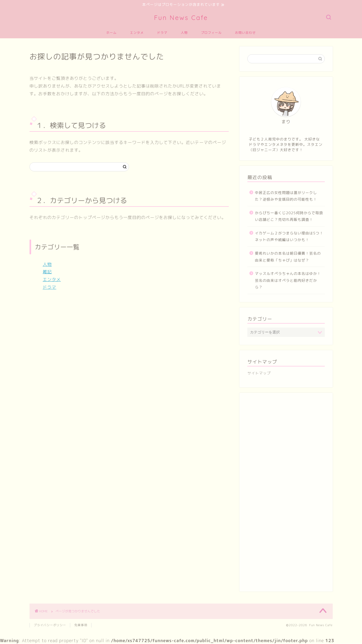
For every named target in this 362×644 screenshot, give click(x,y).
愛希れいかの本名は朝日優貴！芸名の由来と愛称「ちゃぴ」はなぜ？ (288, 257)
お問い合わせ (246, 33)
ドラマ (162, 33)
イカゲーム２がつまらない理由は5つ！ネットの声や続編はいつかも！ (289, 237)
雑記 (47, 272)
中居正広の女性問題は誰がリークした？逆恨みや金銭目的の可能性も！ (286, 196)
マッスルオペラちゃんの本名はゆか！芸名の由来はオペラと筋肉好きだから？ (288, 281)
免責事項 (81, 625)
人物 (184, 33)
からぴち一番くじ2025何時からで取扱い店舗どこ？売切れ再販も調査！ (289, 216)
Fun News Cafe (181, 18)
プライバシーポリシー (50, 625)
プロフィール (211, 33)
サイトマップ (259, 373)
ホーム (111, 33)
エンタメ (137, 33)
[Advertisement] (286, 495)
